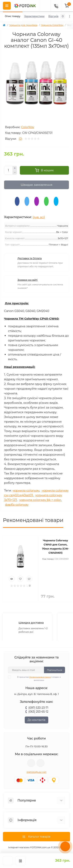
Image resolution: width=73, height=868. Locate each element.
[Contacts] (56, 6)
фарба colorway (17, 505)
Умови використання (40, 677)
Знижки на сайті (28, 280)
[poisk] (45, 6)
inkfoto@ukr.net (37, 772)
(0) (20, 139)
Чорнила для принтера (23, 25)
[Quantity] (8, 170)
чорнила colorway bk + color (40, 500)
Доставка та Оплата (30, 258)
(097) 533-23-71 (38, 708)
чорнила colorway (26, 490)
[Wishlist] (20, 579)
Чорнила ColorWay (52, 25)
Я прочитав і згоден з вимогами (37, 678)
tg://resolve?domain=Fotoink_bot (40, 763)
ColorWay (28, 127)
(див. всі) (39, 217)
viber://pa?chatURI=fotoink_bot (31, 763)
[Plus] (15, 168)
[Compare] (29, 579)
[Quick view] (12, 579)
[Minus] (15, 173)
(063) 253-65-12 (38, 712)
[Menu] (7, 6)
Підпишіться (55, 670)
